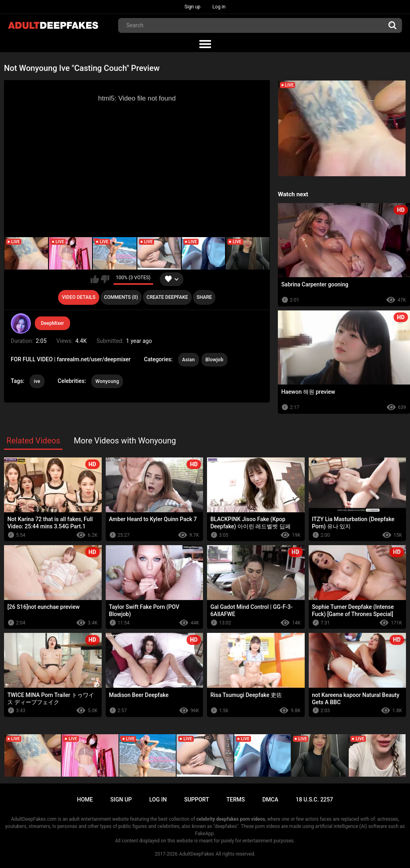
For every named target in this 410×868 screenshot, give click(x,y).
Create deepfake (167, 297)
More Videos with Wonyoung (125, 441)
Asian (189, 360)
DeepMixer (52, 323)
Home (85, 800)
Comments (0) (121, 297)
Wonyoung (107, 381)
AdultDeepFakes (197, 854)
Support (197, 800)
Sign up (193, 7)
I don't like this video (105, 279)
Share (204, 297)
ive (37, 381)
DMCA (270, 800)
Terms (236, 800)
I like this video (95, 279)
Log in (219, 7)
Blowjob (214, 360)
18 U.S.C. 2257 (315, 800)
